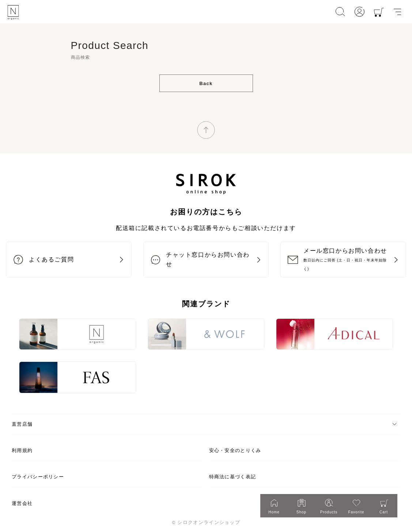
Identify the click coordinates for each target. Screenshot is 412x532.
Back (206, 83)
